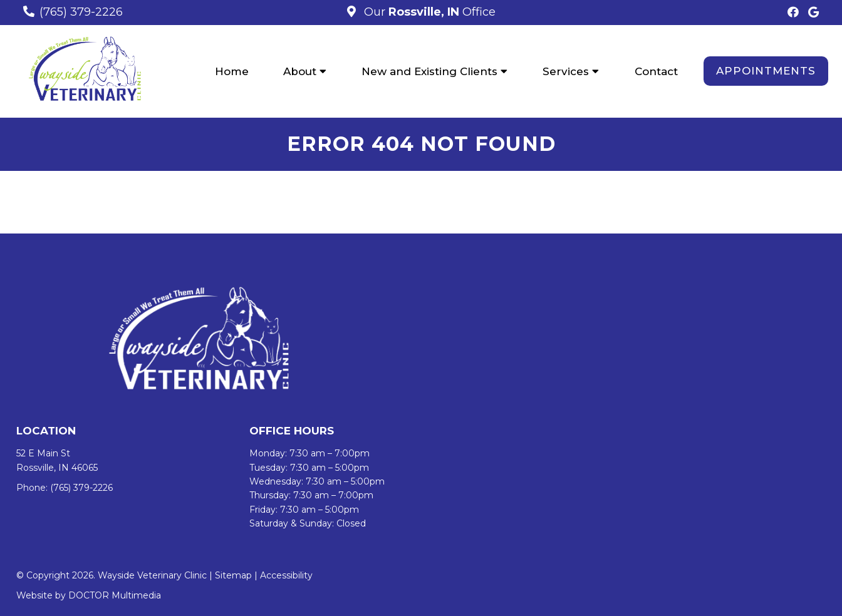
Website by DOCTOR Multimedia (89, 595)
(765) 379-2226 (81, 12)
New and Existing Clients (429, 71)
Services (566, 71)
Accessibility (286, 575)
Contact (656, 71)
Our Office (428, 12)
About (300, 71)
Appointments (766, 71)
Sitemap (233, 575)
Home (232, 71)
